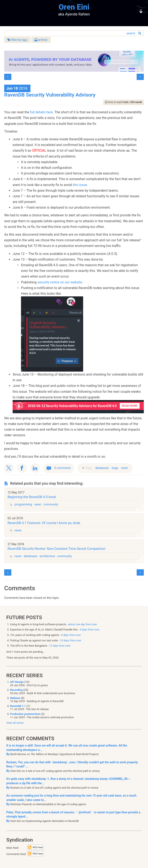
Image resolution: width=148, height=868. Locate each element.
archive (41, 40)
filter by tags (17, 40)
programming (23, 504)
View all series (15, 723)
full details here (41, 112)
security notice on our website (60, 282)
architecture (47, 556)
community (51, 504)
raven (124, 468)
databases (102, 468)
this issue (80, 185)
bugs (115, 468)
